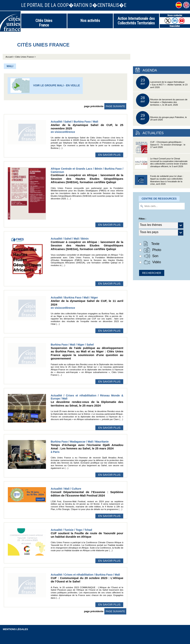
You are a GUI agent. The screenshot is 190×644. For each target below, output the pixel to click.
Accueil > (10, 57)
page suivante (115, 106)
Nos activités (90, 21)
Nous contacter (175, 15)
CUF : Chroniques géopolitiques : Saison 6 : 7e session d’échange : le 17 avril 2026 (160, 147)
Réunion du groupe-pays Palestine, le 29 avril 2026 (161, 118)
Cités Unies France (44, 23)
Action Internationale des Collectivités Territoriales (136, 21)
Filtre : (142, 219)
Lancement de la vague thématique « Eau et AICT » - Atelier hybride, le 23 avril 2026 (162, 83)
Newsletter (175, 26)
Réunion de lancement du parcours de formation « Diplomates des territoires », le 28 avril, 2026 (162, 100)
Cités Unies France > (25, 57)
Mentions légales (15, 629)
